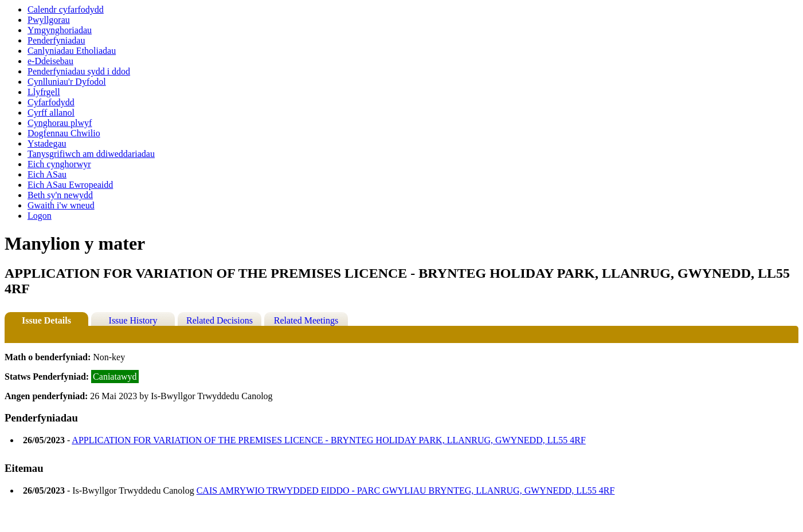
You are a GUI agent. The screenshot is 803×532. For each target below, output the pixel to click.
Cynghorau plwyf (60, 123)
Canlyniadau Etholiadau (72, 51)
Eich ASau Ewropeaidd (70, 185)
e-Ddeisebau (50, 61)
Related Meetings (306, 320)
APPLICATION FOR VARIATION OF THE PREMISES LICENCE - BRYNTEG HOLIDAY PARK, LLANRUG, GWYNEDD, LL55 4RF (329, 440)
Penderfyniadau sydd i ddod (79, 71)
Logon (40, 216)
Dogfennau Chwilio (64, 133)
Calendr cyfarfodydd (66, 9)
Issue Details (46, 320)
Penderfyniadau (56, 40)
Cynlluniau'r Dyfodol (67, 82)
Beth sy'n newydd (60, 195)
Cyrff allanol (51, 113)
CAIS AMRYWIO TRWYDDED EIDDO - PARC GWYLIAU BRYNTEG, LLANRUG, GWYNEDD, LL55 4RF (406, 490)
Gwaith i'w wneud (61, 205)
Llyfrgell (44, 92)
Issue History (133, 320)
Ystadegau (47, 143)
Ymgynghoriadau (60, 30)
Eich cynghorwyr (59, 164)
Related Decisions (220, 320)
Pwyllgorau (49, 20)
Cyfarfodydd (51, 102)
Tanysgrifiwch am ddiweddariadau (91, 154)
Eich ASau (47, 174)
